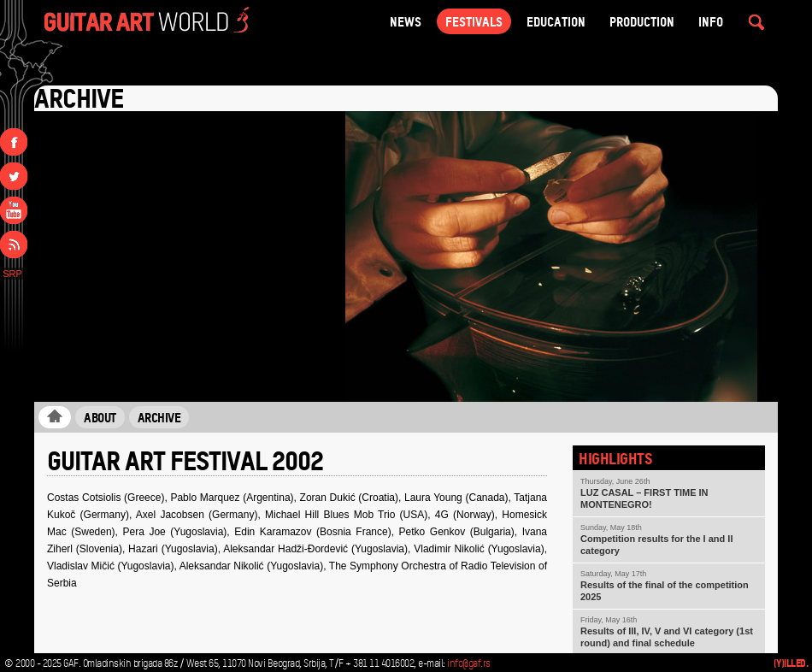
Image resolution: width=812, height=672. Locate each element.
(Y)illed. (791, 663)
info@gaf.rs (469, 663)
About (100, 417)
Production (642, 21)
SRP (12, 274)
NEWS (406, 21)
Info (711, 21)
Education (556, 21)
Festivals (474, 21)
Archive (159, 417)
